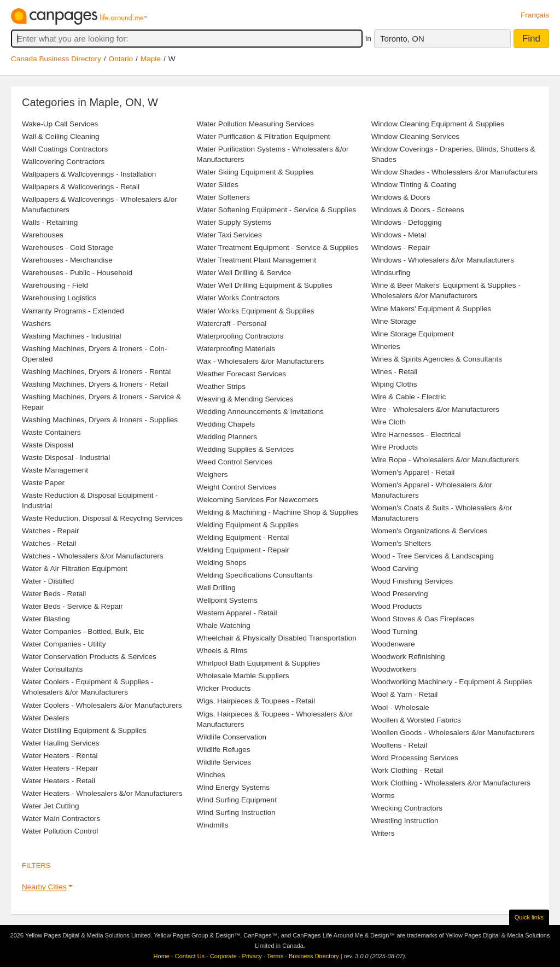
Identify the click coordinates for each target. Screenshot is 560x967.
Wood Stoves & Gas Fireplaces (423, 619)
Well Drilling (216, 588)
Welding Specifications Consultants (254, 575)
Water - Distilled (48, 581)
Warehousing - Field (55, 285)
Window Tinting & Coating (414, 185)
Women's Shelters (401, 543)
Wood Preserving (400, 594)
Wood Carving (395, 569)
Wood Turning (394, 631)
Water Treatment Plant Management (256, 260)
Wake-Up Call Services (60, 124)
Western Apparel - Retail (237, 613)
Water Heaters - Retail (59, 781)
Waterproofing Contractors (240, 336)
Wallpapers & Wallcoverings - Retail (81, 187)
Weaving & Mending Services (245, 399)
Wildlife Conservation (231, 737)
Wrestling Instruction (405, 821)
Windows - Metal (399, 235)
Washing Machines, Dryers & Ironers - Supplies (100, 420)
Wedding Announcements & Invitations (260, 412)
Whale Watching (223, 625)
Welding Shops (221, 563)
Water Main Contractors (61, 819)
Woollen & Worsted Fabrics (416, 720)
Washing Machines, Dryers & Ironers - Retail (95, 384)
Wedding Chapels (226, 424)
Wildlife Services (224, 762)
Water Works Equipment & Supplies (255, 311)
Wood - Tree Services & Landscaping (433, 556)
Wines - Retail (395, 372)
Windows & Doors (401, 197)
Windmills (212, 825)
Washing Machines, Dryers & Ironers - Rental (96, 372)
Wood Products (397, 606)
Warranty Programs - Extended (73, 311)
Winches (211, 775)
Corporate (223, 956)
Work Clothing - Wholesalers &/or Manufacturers (451, 783)
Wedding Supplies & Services (245, 449)
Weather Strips (221, 386)
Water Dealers (45, 718)
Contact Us (190, 956)
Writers (383, 833)
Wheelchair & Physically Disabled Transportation (276, 638)
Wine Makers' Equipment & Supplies (431, 309)
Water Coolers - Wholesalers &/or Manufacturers (102, 705)
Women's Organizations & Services (429, 531)
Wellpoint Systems (227, 600)
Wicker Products (223, 688)
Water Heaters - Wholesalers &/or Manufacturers (102, 793)
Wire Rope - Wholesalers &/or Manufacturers (445, 460)
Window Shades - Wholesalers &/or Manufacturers (454, 172)
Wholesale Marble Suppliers (243, 676)
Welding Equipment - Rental (243, 537)
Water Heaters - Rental (60, 756)
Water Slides (217, 185)
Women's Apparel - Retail (413, 472)
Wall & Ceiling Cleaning (61, 136)
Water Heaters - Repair (60, 768)
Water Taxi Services (229, 235)
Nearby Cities (44, 887)
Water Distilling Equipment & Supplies (84, 730)
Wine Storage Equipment (413, 334)
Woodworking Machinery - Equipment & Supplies (452, 682)
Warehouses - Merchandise (67, 260)
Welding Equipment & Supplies (247, 525)
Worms (383, 796)
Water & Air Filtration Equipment (75, 569)
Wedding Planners (227, 437)
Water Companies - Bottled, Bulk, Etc (83, 631)
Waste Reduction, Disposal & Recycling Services (102, 518)
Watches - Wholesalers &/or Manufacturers (93, 556)
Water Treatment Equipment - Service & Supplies (277, 247)
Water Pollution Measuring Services (255, 124)
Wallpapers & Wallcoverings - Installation (89, 174)
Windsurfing (391, 273)
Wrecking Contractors (407, 808)
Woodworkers (394, 669)
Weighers (212, 474)
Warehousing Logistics (59, 298)
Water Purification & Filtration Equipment (263, 136)
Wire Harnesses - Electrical (416, 435)
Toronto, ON (402, 39)
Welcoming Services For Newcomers (257, 500)
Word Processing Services (415, 758)
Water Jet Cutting (51, 806)
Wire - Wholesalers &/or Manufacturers (435, 409)
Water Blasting (46, 619)
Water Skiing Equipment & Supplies (255, 172)
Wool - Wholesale (400, 707)
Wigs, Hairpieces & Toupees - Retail (256, 701)
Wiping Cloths (394, 384)
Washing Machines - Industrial (72, 336)
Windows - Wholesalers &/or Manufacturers (443, 260)
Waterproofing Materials (236, 349)
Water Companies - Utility (64, 644)
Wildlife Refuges (223, 750)
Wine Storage (394, 321)
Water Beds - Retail (54, 594)
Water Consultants (52, 669)
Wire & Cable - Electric (409, 397)
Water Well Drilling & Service (244, 273)
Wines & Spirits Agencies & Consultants (437, 359)
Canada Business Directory (56, 59)
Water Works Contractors (238, 298)
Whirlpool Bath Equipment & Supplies (258, 663)
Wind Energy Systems (233, 787)
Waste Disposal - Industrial (66, 458)
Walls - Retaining (50, 222)
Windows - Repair (401, 247)
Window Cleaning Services (416, 136)
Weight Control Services (236, 487)
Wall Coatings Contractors (65, 149)
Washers (36, 324)
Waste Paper (43, 483)
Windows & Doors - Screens (418, 210)
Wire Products (395, 447)
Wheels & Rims (222, 651)
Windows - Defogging (407, 222)
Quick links (529, 917)
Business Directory (314, 956)
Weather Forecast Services (241, 374)
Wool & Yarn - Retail (405, 694)
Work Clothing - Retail (407, 770)
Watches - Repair (51, 531)
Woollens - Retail (399, 745)
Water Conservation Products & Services (89, 657)
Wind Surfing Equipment (237, 800)
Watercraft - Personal (231, 324)
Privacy (252, 956)
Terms (275, 956)
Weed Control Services (234, 462)
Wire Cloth (389, 422)
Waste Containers (51, 432)
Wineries (386, 346)
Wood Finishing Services (412, 581)
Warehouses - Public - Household (77, 273)
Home (162, 956)
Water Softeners (223, 197)
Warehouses (43, 235)
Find (531, 39)
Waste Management (55, 470)
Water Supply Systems (234, 222)
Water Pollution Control (60, 831)
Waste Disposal (48, 445)
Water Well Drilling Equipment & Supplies (264, 285)
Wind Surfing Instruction (236, 812)
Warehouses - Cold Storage (68, 247)
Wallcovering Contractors (63, 162)
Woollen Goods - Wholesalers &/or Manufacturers (453, 733)
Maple (151, 59)
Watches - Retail (49, 543)
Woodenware (393, 644)
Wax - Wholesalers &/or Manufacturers (260, 361)
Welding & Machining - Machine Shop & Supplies (277, 512)
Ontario (121, 59)
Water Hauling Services (61, 743)
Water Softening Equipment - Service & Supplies (276, 210)
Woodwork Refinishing (408, 657)
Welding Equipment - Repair (243, 550)
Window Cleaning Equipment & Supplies (438, 124)
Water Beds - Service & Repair (72, 606)
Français (535, 15)
